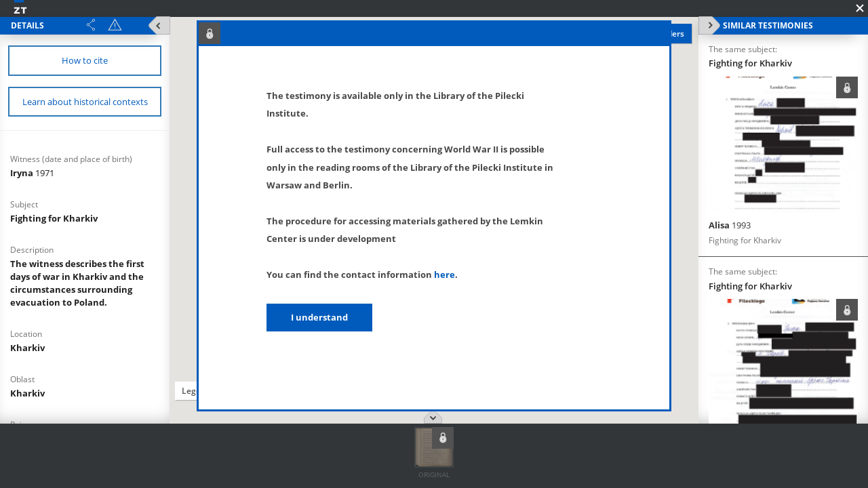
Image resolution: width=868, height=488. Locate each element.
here (445, 274)
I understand (319, 317)
